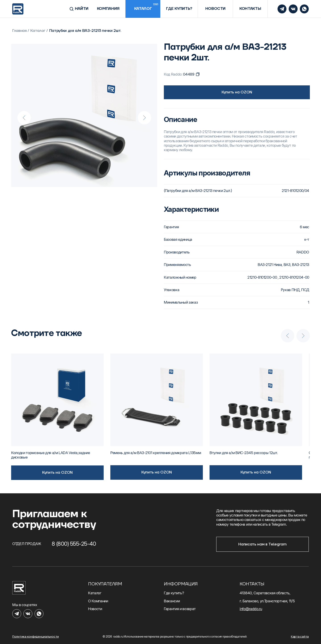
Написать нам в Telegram (262, 544)
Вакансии (172, 601)
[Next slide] (144, 118)
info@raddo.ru (251, 609)
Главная (20, 31)
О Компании (98, 601)
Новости (95, 609)
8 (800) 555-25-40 (74, 544)
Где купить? (174, 593)
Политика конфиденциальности (36, 637)
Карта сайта (300, 637)
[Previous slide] (24, 118)
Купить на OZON (237, 92)
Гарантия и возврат (180, 609)
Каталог (38, 31)
